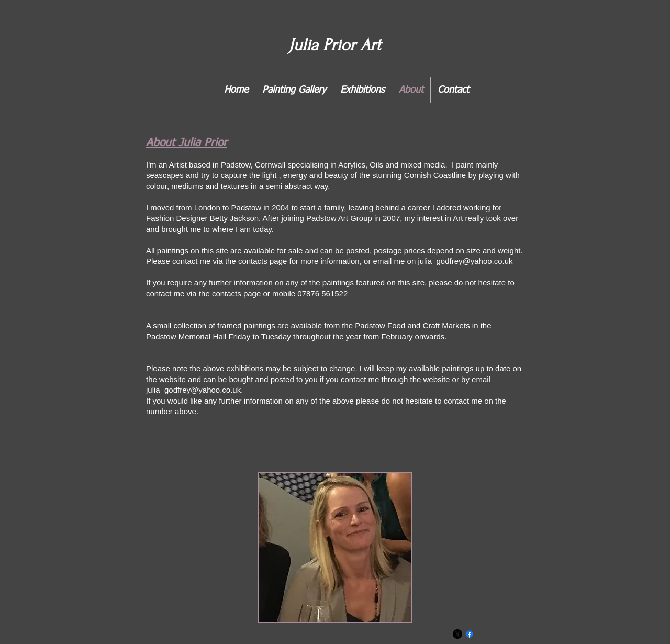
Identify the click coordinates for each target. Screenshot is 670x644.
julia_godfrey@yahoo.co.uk (465, 261)
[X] (457, 634)
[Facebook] (470, 634)
